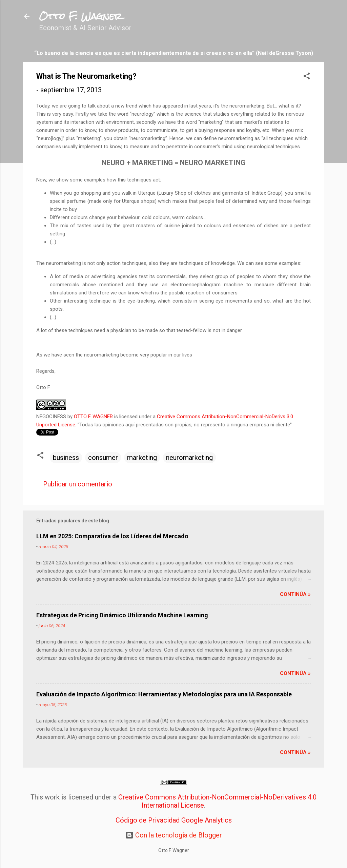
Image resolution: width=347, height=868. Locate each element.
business (66, 458)
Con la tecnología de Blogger (174, 835)
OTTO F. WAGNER (93, 417)
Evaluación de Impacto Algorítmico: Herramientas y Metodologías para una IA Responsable (164, 694)
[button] (307, 77)
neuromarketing (189, 458)
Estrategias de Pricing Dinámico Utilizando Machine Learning (122, 615)
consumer (103, 458)
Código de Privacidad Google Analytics (174, 820)
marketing (142, 458)
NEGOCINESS (51, 417)
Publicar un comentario (78, 484)
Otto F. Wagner (81, 16)
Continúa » (295, 594)
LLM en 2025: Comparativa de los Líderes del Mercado (112, 536)
